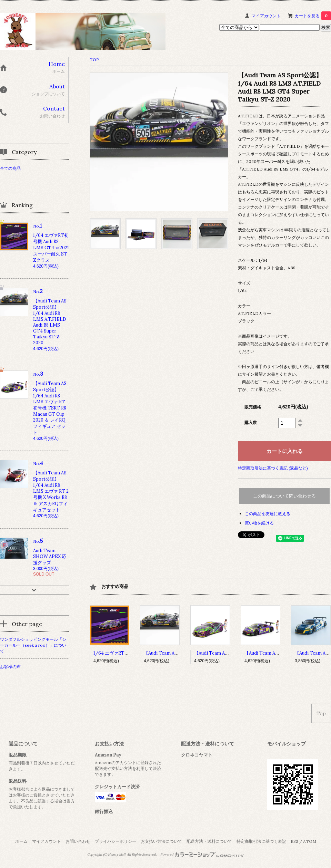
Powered (202, 855)
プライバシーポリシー (116, 841)
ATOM (310, 841)
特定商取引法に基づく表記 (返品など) (273, 468)
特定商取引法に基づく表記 (261, 841)
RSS (294, 841)
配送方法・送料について (209, 841)
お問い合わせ (78, 841)
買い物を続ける (259, 523)
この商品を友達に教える (268, 514)
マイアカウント (266, 16)
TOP (94, 60)
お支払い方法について (161, 841)
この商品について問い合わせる (284, 496)
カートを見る (313, 16)
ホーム (21, 841)
